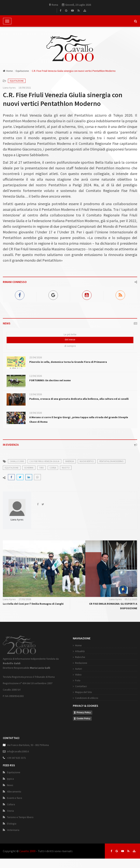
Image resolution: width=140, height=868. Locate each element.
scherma (29, 468)
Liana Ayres (9, 88)
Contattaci (81, 686)
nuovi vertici (87, 461)
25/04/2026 (36, 357)
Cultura (11, 804)
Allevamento (14, 792)
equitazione (12, 468)
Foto (78, 680)
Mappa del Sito (84, 692)
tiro (42, 468)
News (10, 785)
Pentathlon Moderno (111, 461)
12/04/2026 (36, 376)
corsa (53, 468)
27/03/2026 (25, 599)
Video (78, 675)
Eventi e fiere (15, 798)
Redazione (81, 663)
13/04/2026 (36, 394)
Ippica (10, 779)
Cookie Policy (83, 718)
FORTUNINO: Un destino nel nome (50, 380)
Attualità (80, 651)
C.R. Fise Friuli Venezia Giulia (44, 461)
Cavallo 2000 (27, 851)
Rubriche (80, 657)
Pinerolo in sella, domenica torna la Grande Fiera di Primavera (68, 362)
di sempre (70, 346)
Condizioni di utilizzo (87, 698)
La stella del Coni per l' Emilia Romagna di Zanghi (33, 604)
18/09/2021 (25, 88)
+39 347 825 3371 (16, 758)
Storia (10, 811)
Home (8, 71)
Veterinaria (13, 830)
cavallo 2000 (17, 461)
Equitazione (22, 71)
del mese (70, 339)
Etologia (12, 824)
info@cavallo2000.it (18, 751)
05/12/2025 (131, 599)
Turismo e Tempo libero (20, 817)
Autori (79, 669)
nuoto (66, 468)
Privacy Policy (84, 712)
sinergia (70, 461)
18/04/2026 (36, 413)
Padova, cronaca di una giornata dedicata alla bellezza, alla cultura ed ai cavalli (79, 399)
